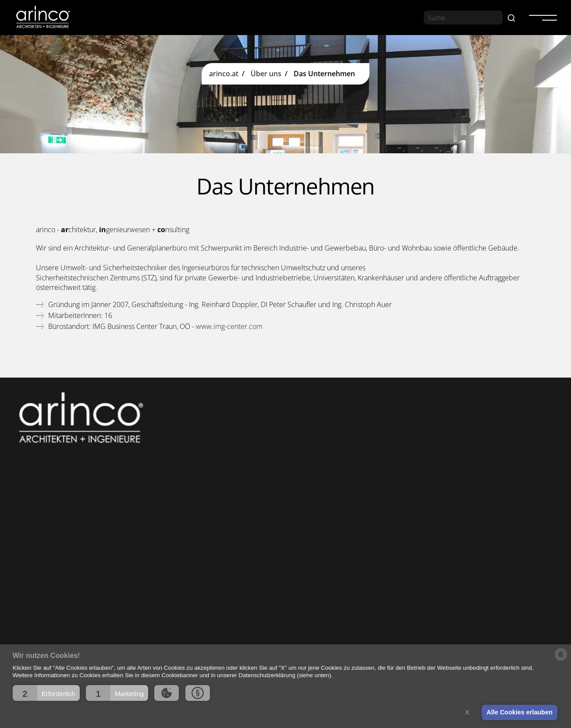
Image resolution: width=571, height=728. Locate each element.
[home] (43, 17)
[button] (46, 693)
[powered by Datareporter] (561, 660)
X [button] (467, 712)
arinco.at (224, 74)
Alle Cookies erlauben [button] (519, 712)
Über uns (266, 74)
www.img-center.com (229, 326)
